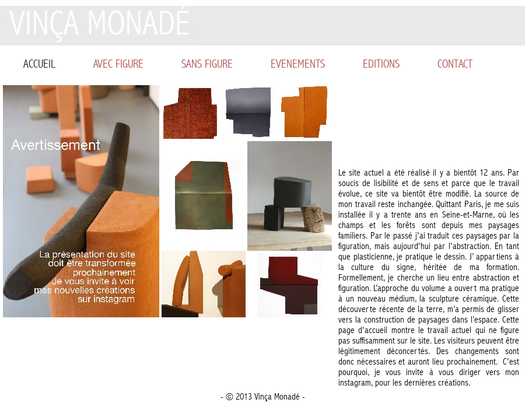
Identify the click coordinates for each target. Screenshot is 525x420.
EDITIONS (381, 64)
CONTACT (455, 64)
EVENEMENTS (298, 64)
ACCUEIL (39, 64)
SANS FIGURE (207, 64)
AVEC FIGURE (118, 64)
